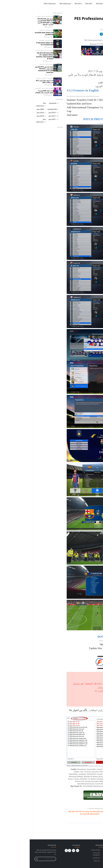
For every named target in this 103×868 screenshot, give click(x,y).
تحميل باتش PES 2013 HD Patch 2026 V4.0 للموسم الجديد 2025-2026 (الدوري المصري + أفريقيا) (16, 22)
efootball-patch (20, 30)
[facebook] (11, 4)
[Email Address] (18, 859)
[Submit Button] (7, 859)
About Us (67, 861)
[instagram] (9, 4)
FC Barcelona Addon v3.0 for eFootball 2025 (15, 44)
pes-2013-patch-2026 (18, 16)
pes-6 (14, 88)
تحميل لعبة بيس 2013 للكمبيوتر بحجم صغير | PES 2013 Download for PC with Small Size (14, 70)
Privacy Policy (66, 850)
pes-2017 (9, 78)
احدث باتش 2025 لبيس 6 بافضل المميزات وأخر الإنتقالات (14, 92)
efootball (12, 30)
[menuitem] (91, 4)
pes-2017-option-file (18, 78)
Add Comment (87, 828)
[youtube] (44, 851)
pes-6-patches (20, 88)
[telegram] (48, 851)
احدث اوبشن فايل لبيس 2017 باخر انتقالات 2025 (15, 81)
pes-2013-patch (7, 16)
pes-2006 (9, 88)
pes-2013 (13, 64)
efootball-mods (20, 40)
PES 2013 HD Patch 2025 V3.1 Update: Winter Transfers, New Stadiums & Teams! (15, 56)
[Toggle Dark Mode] (8, 4)
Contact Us (67, 858)
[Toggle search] (6, 4)
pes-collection (20, 64)
